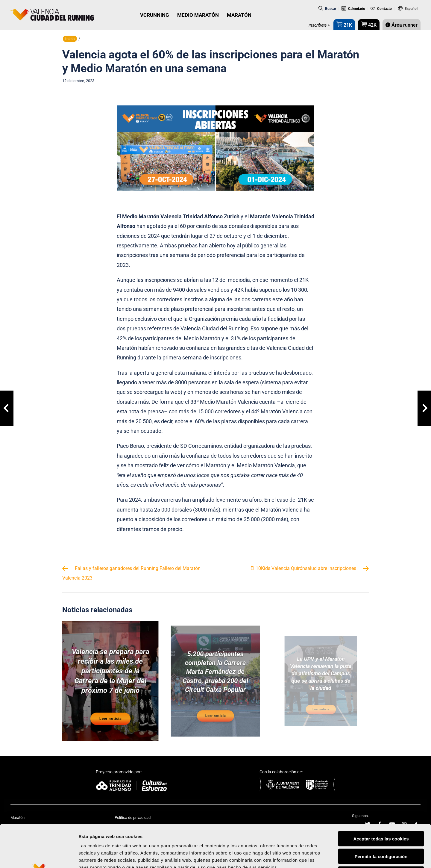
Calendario (353, 9)
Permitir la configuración (381, 812)
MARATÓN (239, 15)
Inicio (70, 39)
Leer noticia (110, 705)
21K (344, 24)
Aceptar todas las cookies (381, 794)
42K (369, 24)
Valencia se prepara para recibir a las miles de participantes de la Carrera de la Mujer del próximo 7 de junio (110, 675)
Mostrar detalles (322, 856)
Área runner (402, 25)
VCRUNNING (155, 15)
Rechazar (381, 830)
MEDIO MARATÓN (198, 15)
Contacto (381, 9)
